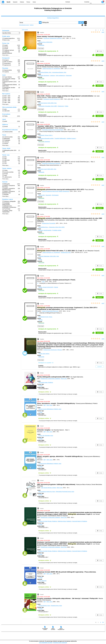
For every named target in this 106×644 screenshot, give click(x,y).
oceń (103, 32)
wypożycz (99, 55)
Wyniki (8, 2)
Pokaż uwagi (41, 48)
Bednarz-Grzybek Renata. (48, 521)
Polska (66, 106)
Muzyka (40, 320)
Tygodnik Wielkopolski (60, 138)
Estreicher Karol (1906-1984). (47, 169)
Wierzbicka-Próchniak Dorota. (65, 492)
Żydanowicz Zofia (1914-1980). (57, 227)
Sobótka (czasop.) (71, 138)
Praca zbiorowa (42, 581)
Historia (22, 2)
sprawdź (100, 367)
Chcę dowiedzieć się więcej (46, 643)
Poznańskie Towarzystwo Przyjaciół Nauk (52, 130)
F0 (91, 2)
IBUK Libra (64, 379)
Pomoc (28, 2)
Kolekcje (32, 25)
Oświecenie (61, 106)
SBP (45, 405)
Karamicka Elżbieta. (45, 72)
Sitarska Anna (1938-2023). (45, 42)
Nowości (15, 2)
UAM (43, 282)
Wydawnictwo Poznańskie (49, 223)
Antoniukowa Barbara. (59, 72)
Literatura (52, 75)
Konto (34, 2)
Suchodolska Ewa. (43, 227)
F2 (97, 2)
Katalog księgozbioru (53, 18)
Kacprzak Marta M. (80, 521)
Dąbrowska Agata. (46, 382)
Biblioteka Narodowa (44, 75)
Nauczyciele (42, 195)
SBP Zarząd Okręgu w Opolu (49, 488)
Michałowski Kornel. (45, 317)
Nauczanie (48, 195)
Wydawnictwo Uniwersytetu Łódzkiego (50, 379)
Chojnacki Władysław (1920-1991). (49, 256)
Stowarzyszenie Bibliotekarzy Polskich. (50, 409)
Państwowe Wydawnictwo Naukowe (53, 38)
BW (75, 2)
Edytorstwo (69, 75)
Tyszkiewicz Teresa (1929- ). (46, 135)
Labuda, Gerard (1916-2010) (46, 287)
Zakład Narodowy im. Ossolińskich (51, 69)
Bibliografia (41, 45)
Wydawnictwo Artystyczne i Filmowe (53, 350)
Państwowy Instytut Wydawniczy (52, 99)
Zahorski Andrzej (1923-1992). (48, 103)
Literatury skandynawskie (45, 230)
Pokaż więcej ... (6, 55)
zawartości (44, 142)
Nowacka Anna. (56, 606)
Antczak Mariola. (44, 606)
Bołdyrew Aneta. (65, 521)
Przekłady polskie (57, 230)
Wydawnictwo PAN (66, 252)
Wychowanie (55, 195)
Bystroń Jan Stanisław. (46, 436)
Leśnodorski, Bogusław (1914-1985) (48, 106)
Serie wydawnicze (60, 75)
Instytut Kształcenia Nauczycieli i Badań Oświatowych (56, 191)
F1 (93, 2)
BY (82, 2)
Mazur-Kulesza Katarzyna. (47, 492)
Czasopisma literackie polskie (46, 138)
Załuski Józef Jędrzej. (44, 354)
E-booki (40, 386)
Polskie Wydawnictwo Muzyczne (50, 311)
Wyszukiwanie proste (24, 25)
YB (78, 2)
